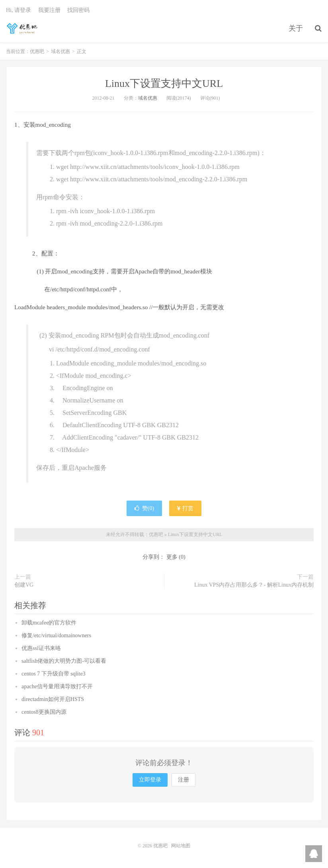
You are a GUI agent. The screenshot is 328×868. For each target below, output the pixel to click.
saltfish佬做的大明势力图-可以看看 (64, 661)
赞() (144, 508)
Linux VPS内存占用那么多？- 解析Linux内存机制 (254, 585)
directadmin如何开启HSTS (53, 699)
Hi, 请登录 (19, 10)
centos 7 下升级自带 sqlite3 (54, 674)
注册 (184, 780)
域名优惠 (61, 51)
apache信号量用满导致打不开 (57, 686)
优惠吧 (23, 28)
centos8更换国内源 (44, 712)
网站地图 (181, 846)
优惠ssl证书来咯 (41, 648)
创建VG (24, 585)
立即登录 (150, 780)
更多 (172, 557)
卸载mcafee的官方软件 (49, 623)
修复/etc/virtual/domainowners (56, 635)
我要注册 (49, 10)
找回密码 (78, 10)
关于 (296, 28)
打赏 (185, 508)
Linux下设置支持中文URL (164, 83)
